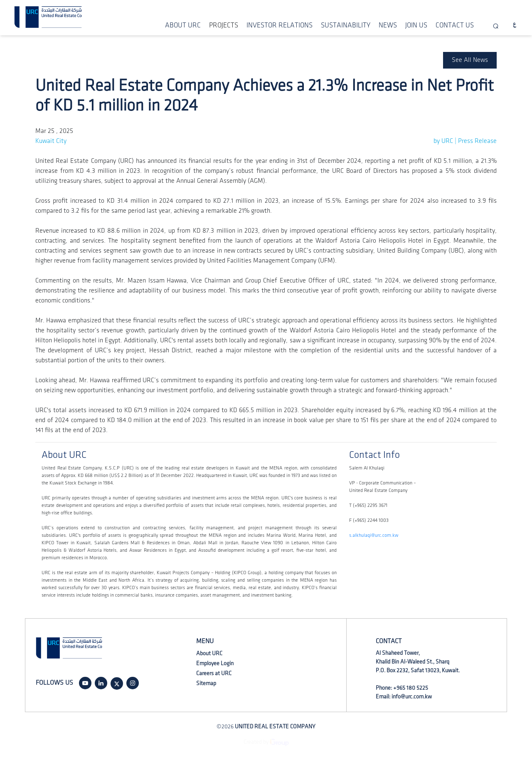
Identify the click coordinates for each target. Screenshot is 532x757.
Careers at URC (214, 673)
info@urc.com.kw (412, 697)
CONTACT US (455, 25)
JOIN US (416, 25)
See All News (470, 60)
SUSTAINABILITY (346, 25)
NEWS (388, 25)
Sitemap (206, 683)
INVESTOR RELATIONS (280, 25)
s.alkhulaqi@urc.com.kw (374, 535)
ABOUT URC (183, 25)
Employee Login (215, 663)
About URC (209, 653)
